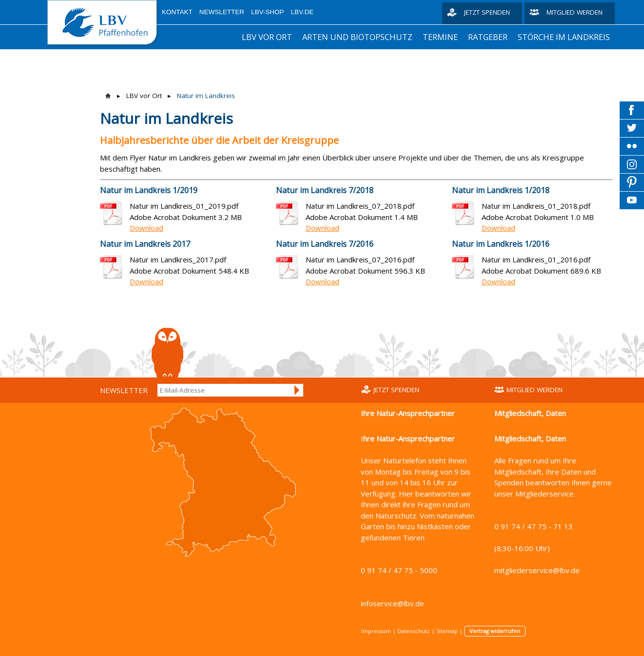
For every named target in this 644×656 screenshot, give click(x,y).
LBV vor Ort (267, 37)
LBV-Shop (268, 12)
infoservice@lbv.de (392, 603)
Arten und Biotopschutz (357, 37)
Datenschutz (414, 631)
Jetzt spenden (487, 12)
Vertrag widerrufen (495, 631)
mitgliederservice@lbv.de (537, 570)
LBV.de (302, 12)
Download (146, 228)
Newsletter (222, 12)
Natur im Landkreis (206, 96)
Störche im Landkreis (564, 37)
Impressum (376, 631)
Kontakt (177, 12)
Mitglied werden (575, 12)
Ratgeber (488, 37)
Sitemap (447, 631)
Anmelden (297, 390)
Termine (440, 37)
